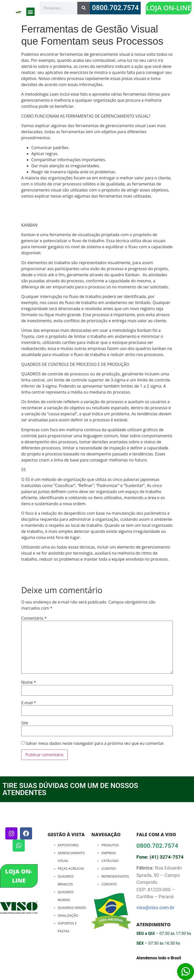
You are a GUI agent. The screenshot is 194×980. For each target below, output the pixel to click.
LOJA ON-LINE (169, 8)
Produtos (110, 845)
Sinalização (68, 915)
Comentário (34, 618)
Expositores (68, 845)
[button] (30, 12)
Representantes (115, 876)
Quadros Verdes (72, 908)
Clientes (108, 868)
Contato (109, 884)
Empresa (108, 853)
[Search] (84, 8)
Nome (29, 682)
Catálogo (110, 861)
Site (25, 723)
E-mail (29, 703)
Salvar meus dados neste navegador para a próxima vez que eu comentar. (95, 743)
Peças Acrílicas (71, 868)
